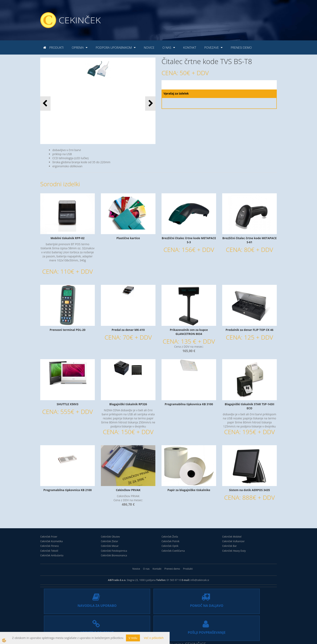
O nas (167, 47)
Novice (149, 47)
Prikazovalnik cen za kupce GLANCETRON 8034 (189, 332)
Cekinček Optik (170, 546)
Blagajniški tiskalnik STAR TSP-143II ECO (249, 406)
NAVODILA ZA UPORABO (71, 605)
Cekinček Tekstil (49, 551)
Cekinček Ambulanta (52, 555)
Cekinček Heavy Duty (234, 551)
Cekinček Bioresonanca (114, 555)
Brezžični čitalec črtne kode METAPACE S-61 (250, 240)
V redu (133, 638)
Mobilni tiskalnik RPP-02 (68, 238)
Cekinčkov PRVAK (128, 490)
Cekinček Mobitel (232, 537)
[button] (150, 104)
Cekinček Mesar (110, 546)
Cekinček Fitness (50, 546)
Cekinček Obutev (110, 537)
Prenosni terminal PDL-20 (67, 330)
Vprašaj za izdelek (176, 93)
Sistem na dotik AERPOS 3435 (249, 490)
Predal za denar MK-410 (128, 330)
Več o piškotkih (154, 638)
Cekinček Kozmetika (51, 541)
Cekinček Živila (170, 537)
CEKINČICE (195, 625)
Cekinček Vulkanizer (233, 541)
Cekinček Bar (229, 546)
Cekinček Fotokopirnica (114, 551)
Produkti (57, 47)
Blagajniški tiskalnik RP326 (128, 404)
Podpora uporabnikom (114, 47)
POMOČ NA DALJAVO (129, 605)
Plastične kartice (128, 238)
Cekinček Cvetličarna (173, 551)
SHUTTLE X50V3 (67, 404)
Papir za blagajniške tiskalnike (189, 490)
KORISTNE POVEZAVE (188, 605)
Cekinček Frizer (49, 537)
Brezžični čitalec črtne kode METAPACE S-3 (189, 240)
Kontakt (190, 47)
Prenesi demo (241, 47)
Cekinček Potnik (170, 541)
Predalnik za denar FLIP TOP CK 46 (250, 330)
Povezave (211, 47)
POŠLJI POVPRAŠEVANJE (246, 605)
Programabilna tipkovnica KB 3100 (189, 404)
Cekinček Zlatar (109, 541)
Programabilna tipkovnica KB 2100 (67, 490)
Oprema (78, 47)
